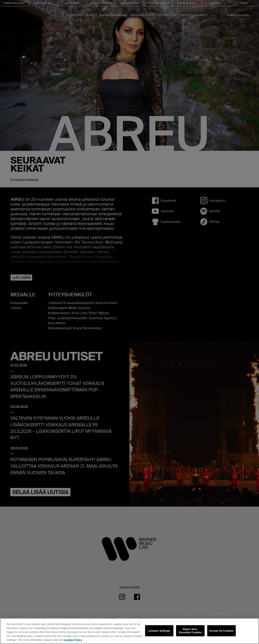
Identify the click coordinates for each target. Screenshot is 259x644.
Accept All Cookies (221, 631)
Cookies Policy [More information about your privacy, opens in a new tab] (73, 640)
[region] (129, 631)
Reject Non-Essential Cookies (190, 631)
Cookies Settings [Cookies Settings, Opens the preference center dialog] (159, 631)
